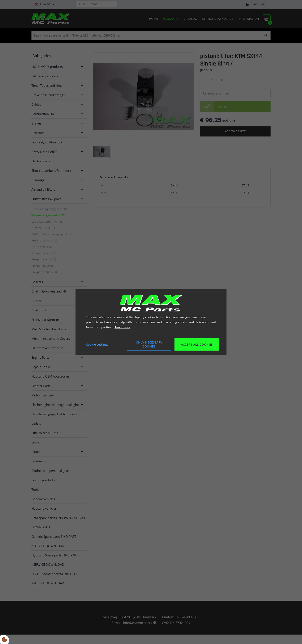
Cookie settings (97, 344)
